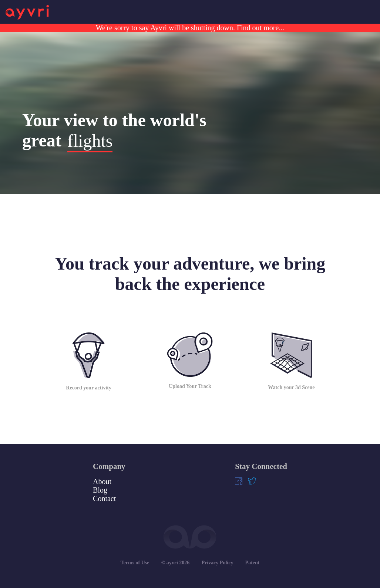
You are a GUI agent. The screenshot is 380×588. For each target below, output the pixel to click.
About (102, 481)
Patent (253, 563)
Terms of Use (135, 563)
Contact (104, 499)
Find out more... (260, 28)
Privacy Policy (217, 563)
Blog (100, 490)
